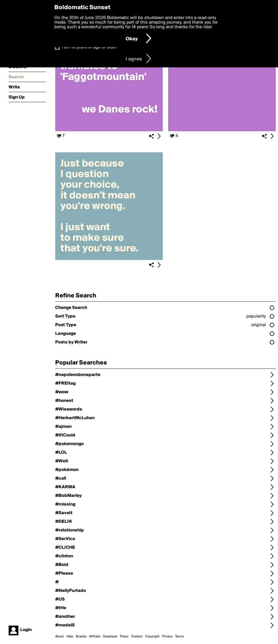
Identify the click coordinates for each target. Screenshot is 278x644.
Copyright (152, 637)
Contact (137, 637)
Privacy (167, 637)
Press (124, 637)
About (60, 637)
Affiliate (95, 637)
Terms (180, 637)
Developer (110, 637)
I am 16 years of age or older (89, 47)
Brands (81, 637)
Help (70, 637)
